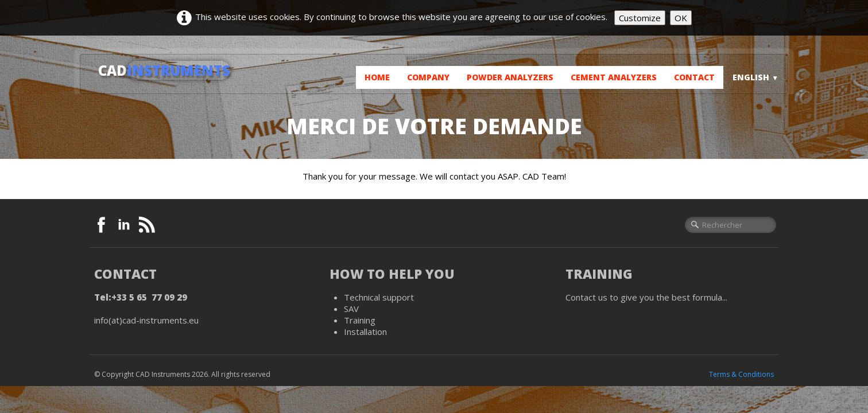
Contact (694, 77)
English (755, 77)
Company (428, 77)
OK (681, 18)
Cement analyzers (614, 77)
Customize (640, 18)
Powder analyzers (510, 77)
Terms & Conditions (741, 374)
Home (377, 77)
